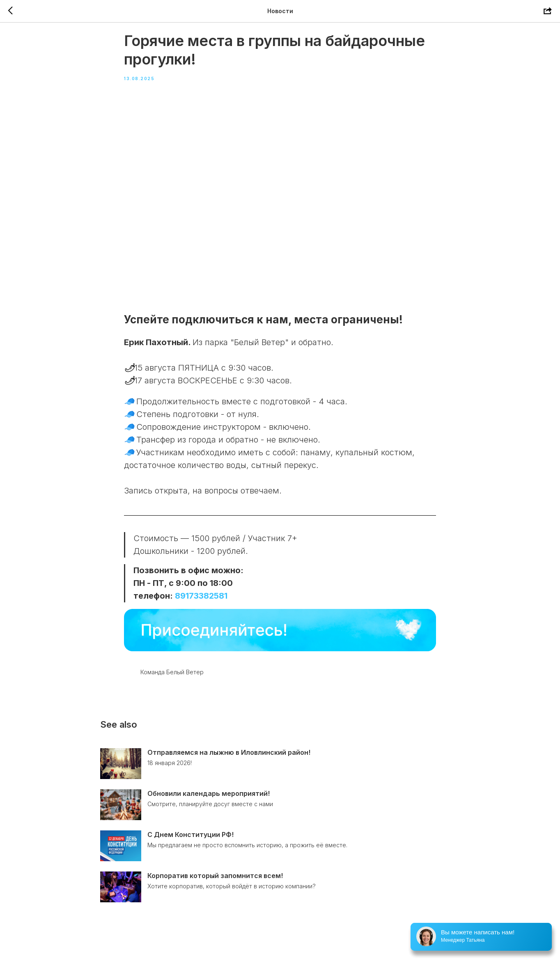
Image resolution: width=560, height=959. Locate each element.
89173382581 (201, 603)
